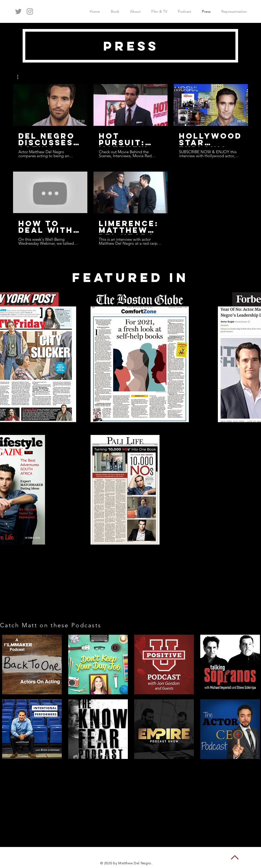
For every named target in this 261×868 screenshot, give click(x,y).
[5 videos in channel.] (130, 165)
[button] (20, 77)
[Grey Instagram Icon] (30, 11)
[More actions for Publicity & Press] (20, 77)
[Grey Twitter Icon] (18, 11)
